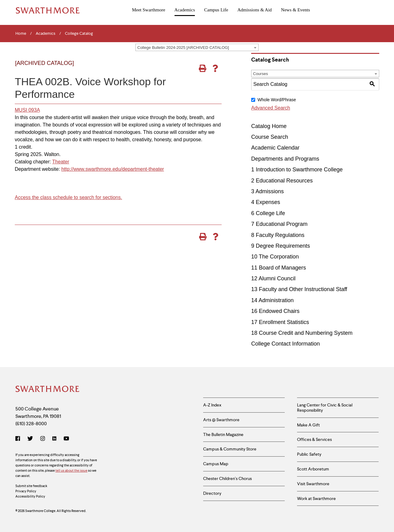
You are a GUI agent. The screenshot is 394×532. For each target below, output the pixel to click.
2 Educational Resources (282, 181)
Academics (46, 34)
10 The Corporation (275, 257)
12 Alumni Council (273, 278)
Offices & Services (314, 439)
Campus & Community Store (230, 449)
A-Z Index (212, 405)
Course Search (270, 137)
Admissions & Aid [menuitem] (255, 10)
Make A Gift (308, 425)
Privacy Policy (26, 491)
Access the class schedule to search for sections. (68, 197)
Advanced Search (271, 108)
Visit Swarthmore (313, 484)
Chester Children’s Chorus (227, 478)
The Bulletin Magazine (223, 434)
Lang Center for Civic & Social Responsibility (325, 408)
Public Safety (309, 454)
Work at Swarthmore (316, 498)
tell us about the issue (71, 470)
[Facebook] (19, 439)
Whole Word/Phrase (277, 100)
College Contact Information (285, 344)
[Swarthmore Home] (48, 390)
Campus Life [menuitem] (216, 10)
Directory (212, 493)
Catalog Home (269, 126)
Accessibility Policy (30, 496)
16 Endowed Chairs (275, 311)
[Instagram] (43, 439)
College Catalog (79, 34)
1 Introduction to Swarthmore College (297, 170)
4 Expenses (266, 202)
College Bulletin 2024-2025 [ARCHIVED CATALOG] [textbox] (183, 48)
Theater (61, 162)
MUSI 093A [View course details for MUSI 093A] (27, 110)
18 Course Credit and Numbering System (302, 333)
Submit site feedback (31, 486)
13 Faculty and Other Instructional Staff (299, 289)
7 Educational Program (279, 224)
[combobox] (197, 47)
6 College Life (268, 213)
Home (21, 34)
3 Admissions (267, 191)
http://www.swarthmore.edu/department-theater (113, 169)
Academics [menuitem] (185, 10)
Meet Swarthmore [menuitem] (149, 10)
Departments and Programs (285, 159)
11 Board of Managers (279, 268)
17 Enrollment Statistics (280, 322)
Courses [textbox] (260, 74)
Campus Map (216, 464)
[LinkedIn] (54, 439)
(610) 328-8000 (31, 424)
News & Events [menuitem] (295, 10)
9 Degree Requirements (281, 246)
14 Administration (272, 300)
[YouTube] (66, 439)
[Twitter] (30, 439)
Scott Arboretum (313, 469)
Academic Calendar (275, 148)
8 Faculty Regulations (278, 235)
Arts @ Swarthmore (221, 420)
